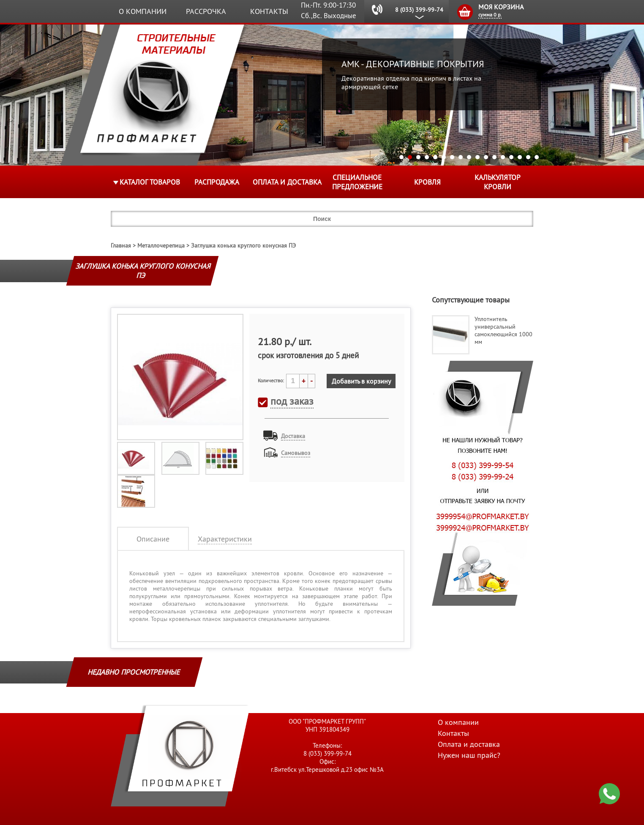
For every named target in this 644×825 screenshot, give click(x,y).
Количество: (271, 380)
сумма (490, 15)
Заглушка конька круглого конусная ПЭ (243, 245)
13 (503, 157)
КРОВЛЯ (427, 182)
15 (520, 157)
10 (478, 157)
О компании (143, 11)
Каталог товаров (150, 182)
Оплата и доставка (287, 182)
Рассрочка (206, 11)
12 (494, 157)
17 (537, 157)
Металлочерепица (161, 245)
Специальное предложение (357, 182)
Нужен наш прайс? (469, 755)
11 (486, 157)
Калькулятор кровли (498, 182)
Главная (121, 245)
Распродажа (217, 182)
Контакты (269, 11)
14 (511, 157)
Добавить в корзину (361, 381)
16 (528, 157)
